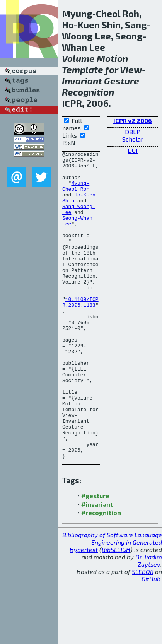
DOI (133, 150)
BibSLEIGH (116, 611)
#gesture (95, 557)
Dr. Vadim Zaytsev (149, 622)
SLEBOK (143, 633)
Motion (112, 58)
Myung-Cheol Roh (76, 193)
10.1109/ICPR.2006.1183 (80, 333)
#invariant (97, 566)
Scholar (133, 139)
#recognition (101, 574)
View (131, 69)
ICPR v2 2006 (133, 120)
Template (83, 69)
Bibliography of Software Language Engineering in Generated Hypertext (112, 604)
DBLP (133, 132)
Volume (78, 58)
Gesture (122, 81)
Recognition (88, 92)
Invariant (82, 81)
